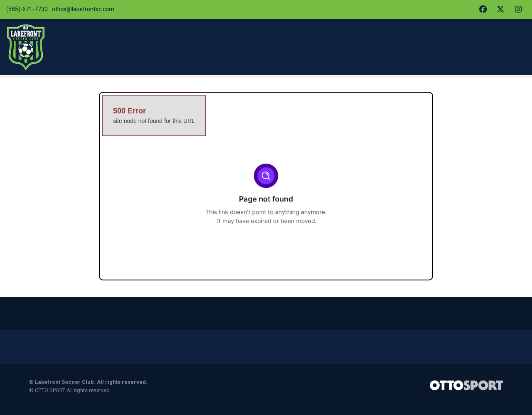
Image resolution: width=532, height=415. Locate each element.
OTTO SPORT (50, 398)
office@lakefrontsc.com (87, 10)
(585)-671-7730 (27, 10)
